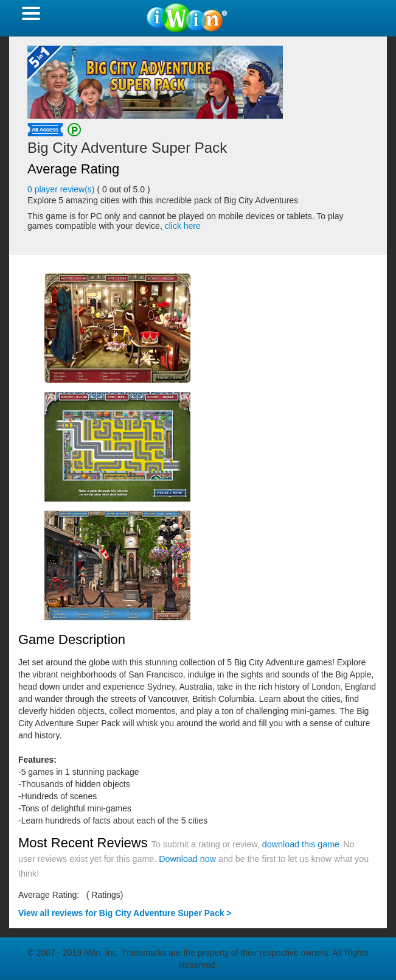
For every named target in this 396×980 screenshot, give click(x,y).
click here (183, 226)
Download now (187, 859)
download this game (301, 844)
